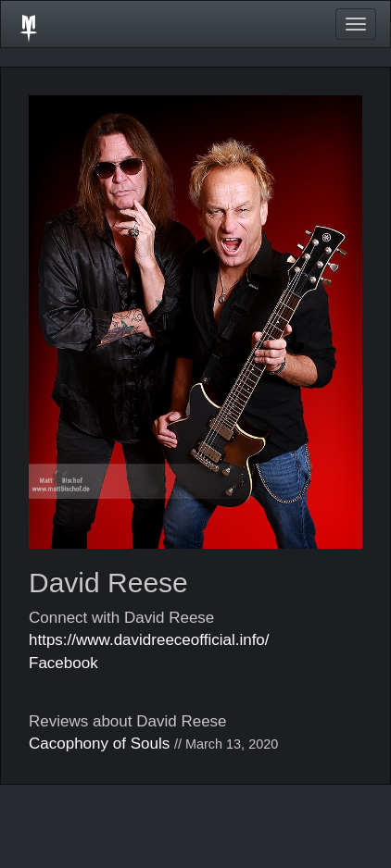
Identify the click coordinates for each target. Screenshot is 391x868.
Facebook (63, 663)
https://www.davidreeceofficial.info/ (149, 640)
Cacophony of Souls (99, 744)
